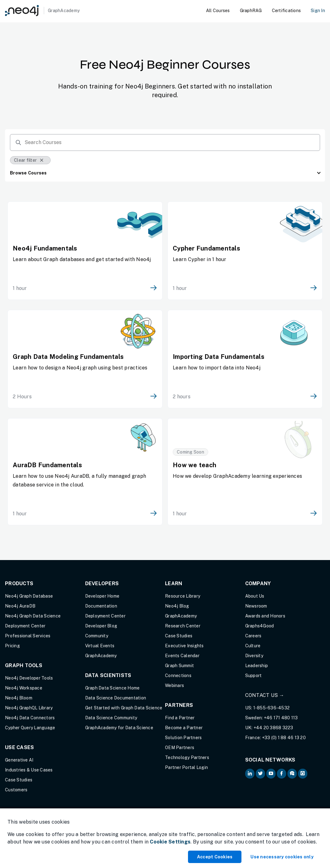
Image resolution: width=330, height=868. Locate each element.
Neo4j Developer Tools (29, 678)
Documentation (101, 606)
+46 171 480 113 (281, 718)
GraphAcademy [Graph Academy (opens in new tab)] (101, 656)
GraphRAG (251, 11)
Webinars (174, 685)
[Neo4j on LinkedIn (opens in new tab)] (250, 774)
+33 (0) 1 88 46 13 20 (284, 738)
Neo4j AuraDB (20, 606)
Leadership (257, 666)
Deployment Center (25, 626)
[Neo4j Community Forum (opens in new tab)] (292, 774)
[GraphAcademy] (42, 11)
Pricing (12, 646)
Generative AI (19, 760)
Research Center (183, 626)
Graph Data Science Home (112, 688)
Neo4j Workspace (24, 688)
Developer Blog (101, 626)
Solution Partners (183, 738)
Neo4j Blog (177, 606)
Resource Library (183, 596)
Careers (253, 636)
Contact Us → (265, 695)
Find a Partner (180, 718)
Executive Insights (184, 646)
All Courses (218, 11)
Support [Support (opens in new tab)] (254, 676)
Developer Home (102, 596)
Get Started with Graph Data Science (124, 708)
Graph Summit (179, 666)
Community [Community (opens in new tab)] (97, 636)
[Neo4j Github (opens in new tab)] (303, 774)
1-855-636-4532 (272, 708)
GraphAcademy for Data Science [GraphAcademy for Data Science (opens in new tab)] (119, 728)
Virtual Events (100, 646)
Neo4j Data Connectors (30, 718)
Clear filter (29, 160)
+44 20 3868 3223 (273, 728)
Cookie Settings (170, 842)
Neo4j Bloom (19, 698)
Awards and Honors (265, 616)
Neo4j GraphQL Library (29, 708)
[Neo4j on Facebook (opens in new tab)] (282, 774)
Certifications (286, 11)
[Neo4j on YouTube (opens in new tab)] (271, 774)
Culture (253, 646)
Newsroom (256, 606)
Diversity (254, 656)
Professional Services (28, 636)
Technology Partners (187, 757)
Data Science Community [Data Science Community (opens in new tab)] (111, 718)
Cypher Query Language (30, 728)
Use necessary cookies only (282, 857)
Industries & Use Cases (29, 770)
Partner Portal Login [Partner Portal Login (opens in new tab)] (186, 767)
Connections (178, 676)
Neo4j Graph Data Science (33, 616)
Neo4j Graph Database (29, 596)
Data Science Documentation (116, 698)
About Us (255, 596)
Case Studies (19, 780)
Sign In (318, 11)
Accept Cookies (215, 857)
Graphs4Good (260, 626)
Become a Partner (184, 728)
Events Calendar (182, 656)
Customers (16, 790)
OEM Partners (180, 748)
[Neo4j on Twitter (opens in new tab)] (260, 774)
